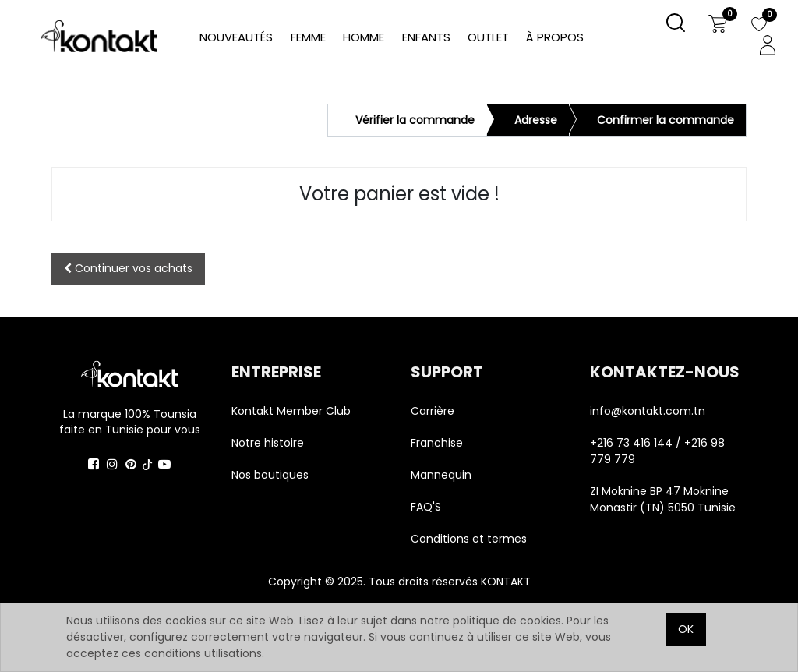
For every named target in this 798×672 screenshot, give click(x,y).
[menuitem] (555, 38)
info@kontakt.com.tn (649, 411)
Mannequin (443, 475)
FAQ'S (426, 507)
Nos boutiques (270, 475)
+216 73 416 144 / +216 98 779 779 (657, 451)
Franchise (437, 443)
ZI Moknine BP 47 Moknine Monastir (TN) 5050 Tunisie (663, 499)
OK (686, 629)
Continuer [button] (128, 268)
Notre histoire (268, 443)
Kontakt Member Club (291, 411)
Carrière (433, 411)
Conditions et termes (469, 539)
